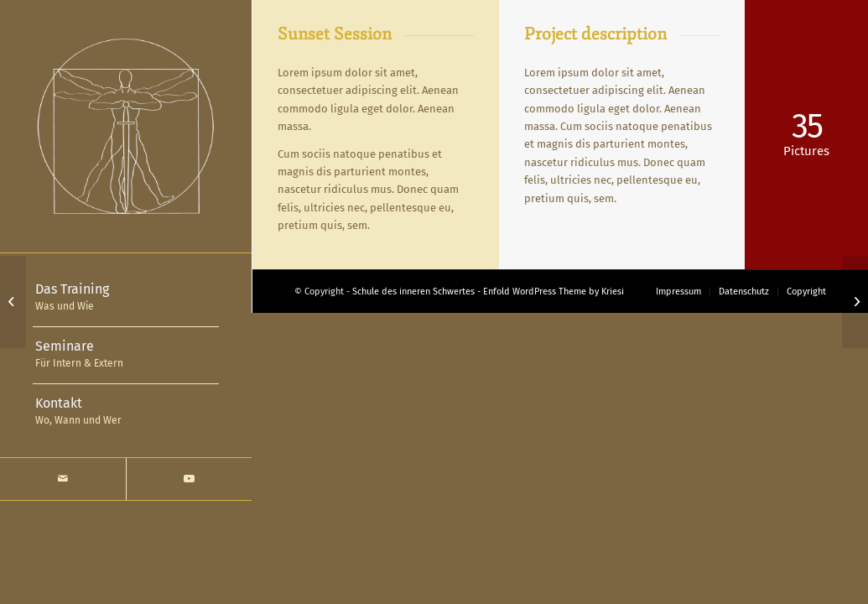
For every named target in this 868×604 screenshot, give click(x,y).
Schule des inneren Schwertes (413, 292)
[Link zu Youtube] (189, 479)
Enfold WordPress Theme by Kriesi (554, 292)
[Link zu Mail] (63, 479)
